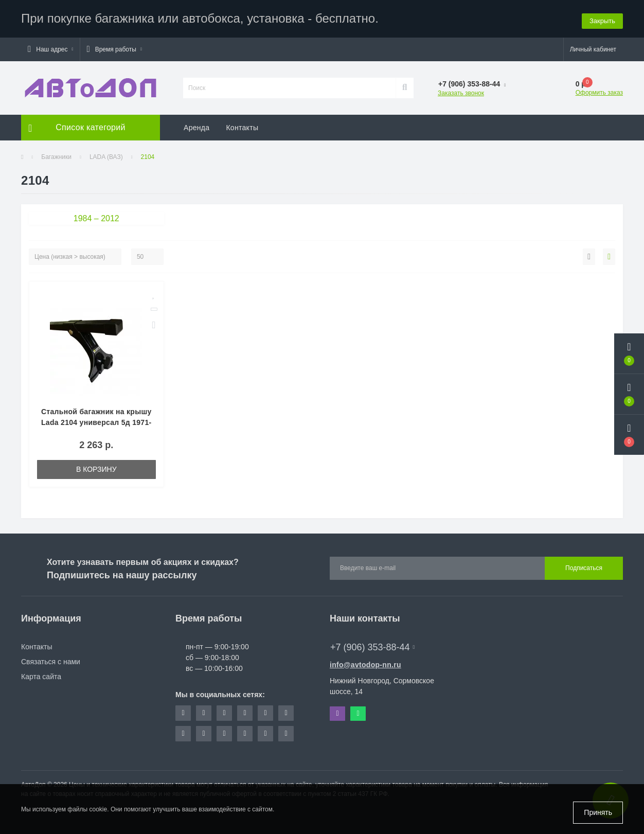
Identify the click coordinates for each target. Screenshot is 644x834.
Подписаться (584, 567)
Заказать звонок (461, 92)
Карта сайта (41, 675)
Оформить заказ (599, 91)
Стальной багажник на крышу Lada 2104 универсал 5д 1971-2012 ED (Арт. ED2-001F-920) (96, 421)
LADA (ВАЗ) (106, 155)
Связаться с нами (51, 660)
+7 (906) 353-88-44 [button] (372, 646)
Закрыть (602, 18)
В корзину (96, 468)
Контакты (242, 126)
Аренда (196, 126)
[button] (50, 48)
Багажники (56, 155)
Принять (598, 812)
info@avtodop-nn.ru (365, 663)
